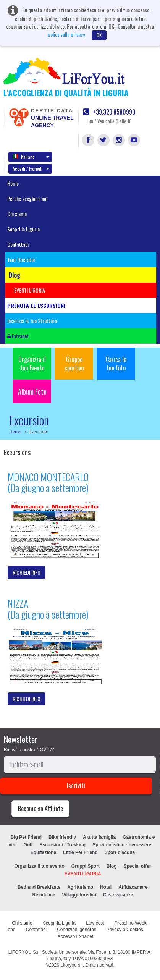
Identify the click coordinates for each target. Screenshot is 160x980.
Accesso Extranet (75, 936)
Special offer (137, 866)
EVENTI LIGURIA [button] (30, 290)
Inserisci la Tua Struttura (32, 321)
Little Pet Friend (80, 852)
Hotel (106, 887)
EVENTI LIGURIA (83, 874)
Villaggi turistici (79, 895)
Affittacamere (133, 887)
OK (99, 35)
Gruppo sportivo (74, 364)
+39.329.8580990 (109, 112)
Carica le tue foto (116, 364)
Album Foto (32, 391)
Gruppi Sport (86, 866)
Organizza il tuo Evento (32, 364)
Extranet (18, 336)
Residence (44, 895)
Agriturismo (80, 887)
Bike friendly (62, 837)
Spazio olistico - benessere (122, 845)
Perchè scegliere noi (27, 198)
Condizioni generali (76, 930)
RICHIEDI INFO (27, 572)
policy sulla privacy (66, 34)
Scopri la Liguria (23, 229)
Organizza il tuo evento (39, 866)
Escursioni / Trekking (62, 845)
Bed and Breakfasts (39, 887)
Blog (112, 866)
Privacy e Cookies (125, 930)
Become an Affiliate (40, 809)
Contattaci (18, 244)
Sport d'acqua (120, 852)
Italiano (31, 157)
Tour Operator (21, 260)
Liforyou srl (72, 965)
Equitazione (43, 852)
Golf (28, 845)
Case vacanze (118, 895)
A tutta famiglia (99, 837)
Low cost (95, 923)
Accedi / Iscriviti (31, 169)
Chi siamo (17, 214)
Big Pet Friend (26, 837)
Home (13, 183)
